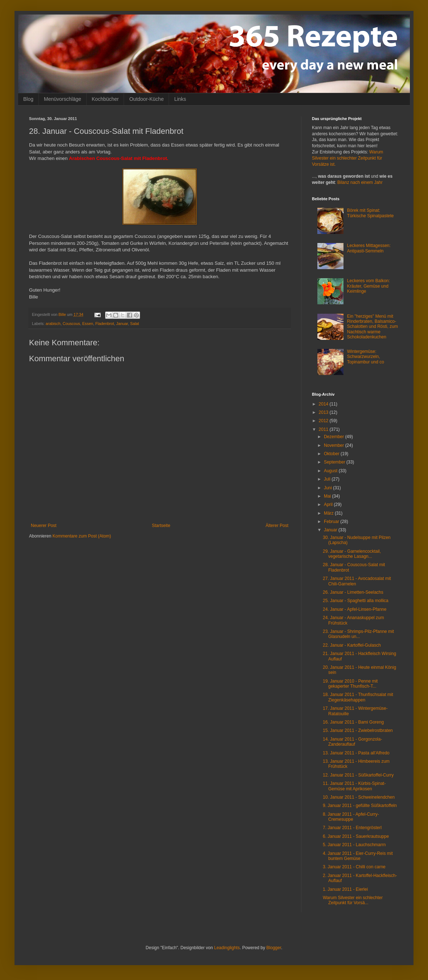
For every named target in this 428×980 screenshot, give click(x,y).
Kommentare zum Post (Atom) (82, 536)
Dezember (335, 437)
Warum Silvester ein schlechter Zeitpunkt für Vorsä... (353, 900)
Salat (135, 324)
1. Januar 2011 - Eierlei (345, 889)
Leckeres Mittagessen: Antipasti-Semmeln (369, 248)
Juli (328, 479)
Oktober (332, 454)
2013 (324, 412)
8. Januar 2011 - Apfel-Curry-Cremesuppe (351, 817)
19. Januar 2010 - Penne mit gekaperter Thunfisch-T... (350, 684)
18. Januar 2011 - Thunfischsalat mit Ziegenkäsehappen (358, 697)
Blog (28, 99)
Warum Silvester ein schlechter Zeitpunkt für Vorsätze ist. (347, 158)
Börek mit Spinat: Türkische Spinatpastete (371, 213)
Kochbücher (105, 99)
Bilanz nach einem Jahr (360, 182)
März (329, 513)
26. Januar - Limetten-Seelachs (353, 592)
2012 (324, 421)
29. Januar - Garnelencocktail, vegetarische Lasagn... (352, 554)
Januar (122, 324)
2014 (324, 404)
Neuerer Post (44, 526)
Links (180, 99)
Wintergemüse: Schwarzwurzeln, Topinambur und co (366, 357)
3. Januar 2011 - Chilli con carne (354, 867)
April (329, 505)
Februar (332, 522)
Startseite (161, 526)
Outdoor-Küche (146, 99)
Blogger (274, 948)
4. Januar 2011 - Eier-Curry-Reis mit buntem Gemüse (358, 856)
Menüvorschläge (63, 99)
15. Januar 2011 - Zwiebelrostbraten (358, 730)
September (335, 462)
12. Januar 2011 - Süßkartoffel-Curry (358, 775)
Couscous (71, 324)
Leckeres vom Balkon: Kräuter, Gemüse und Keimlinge (369, 286)
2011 (324, 429)
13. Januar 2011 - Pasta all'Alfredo (356, 753)
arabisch (53, 324)
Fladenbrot (105, 324)
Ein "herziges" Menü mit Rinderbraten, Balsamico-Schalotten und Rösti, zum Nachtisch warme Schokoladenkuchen (373, 327)
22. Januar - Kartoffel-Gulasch (352, 645)
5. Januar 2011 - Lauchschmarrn (354, 845)
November (335, 445)
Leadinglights (227, 948)
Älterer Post (277, 526)
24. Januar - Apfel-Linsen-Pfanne (355, 609)
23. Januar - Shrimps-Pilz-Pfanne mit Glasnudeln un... (358, 634)
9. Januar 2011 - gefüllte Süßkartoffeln (360, 806)
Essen (88, 324)
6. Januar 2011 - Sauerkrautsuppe (356, 836)
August (331, 471)
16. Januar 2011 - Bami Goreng (353, 722)
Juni (328, 488)
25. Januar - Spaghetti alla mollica (356, 601)
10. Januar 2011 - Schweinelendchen (359, 797)
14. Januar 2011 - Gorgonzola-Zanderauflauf (352, 742)
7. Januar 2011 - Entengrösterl (352, 828)
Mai (328, 496)
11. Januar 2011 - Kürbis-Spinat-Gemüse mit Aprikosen (354, 786)
